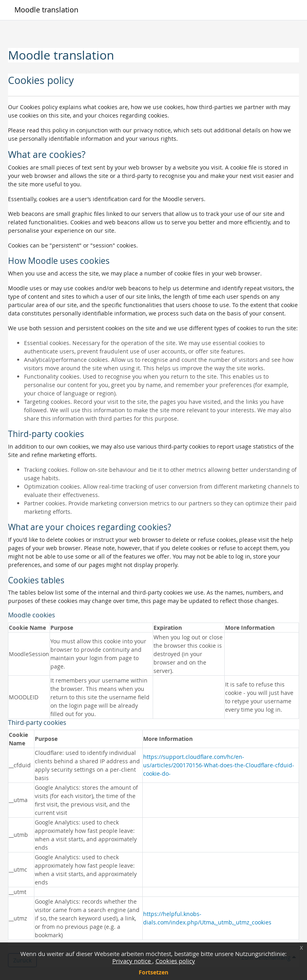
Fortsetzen (153, 972)
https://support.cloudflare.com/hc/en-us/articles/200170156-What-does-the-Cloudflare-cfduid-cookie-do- (219, 765)
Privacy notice (132, 961)
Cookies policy (175, 961)
